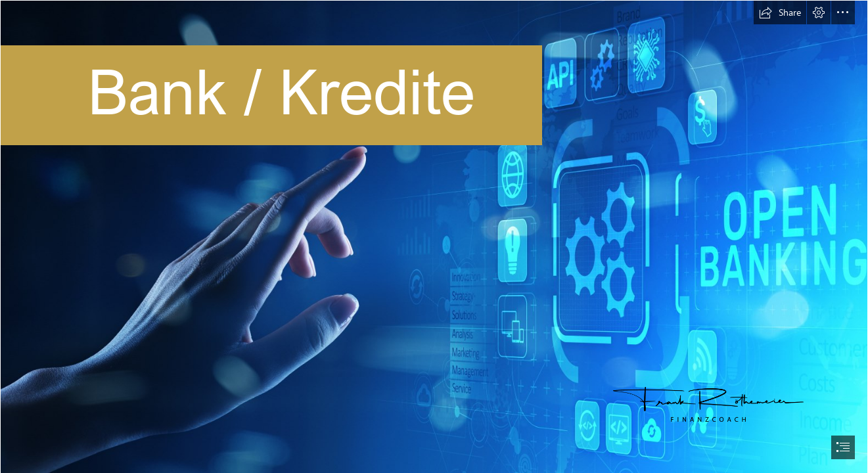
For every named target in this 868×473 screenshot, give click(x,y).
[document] (434, 236)
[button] (780, 12)
